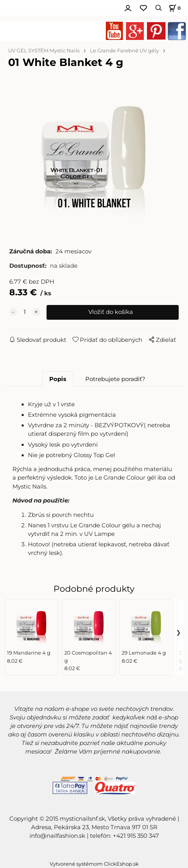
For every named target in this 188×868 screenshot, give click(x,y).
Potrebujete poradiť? (115, 379)
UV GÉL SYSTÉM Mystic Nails (44, 51)
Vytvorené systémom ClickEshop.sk (94, 864)
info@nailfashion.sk (57, 836)
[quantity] (25, 312)
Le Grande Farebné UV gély (124, 51)
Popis (58, 379)
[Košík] (174, 8)
